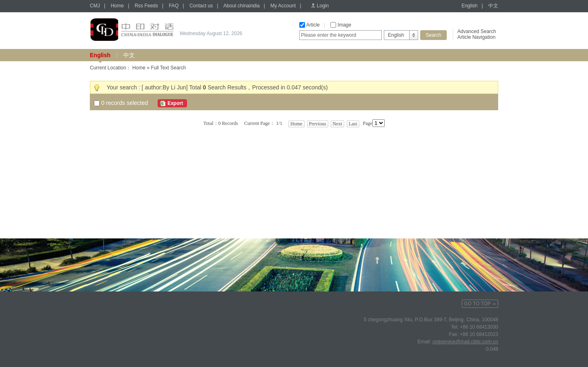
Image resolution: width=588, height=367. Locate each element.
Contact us (201, 6)
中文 (493, 6)
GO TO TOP (477, 304)
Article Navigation (476, 37)
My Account (283, 6)
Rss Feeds (146, 6)
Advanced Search (477, 31)
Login (323, 6)
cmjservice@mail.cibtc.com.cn (465, 342)
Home (117, 6)
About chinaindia (242, 6)
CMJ (95, 6)
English (469, 6)
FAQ (174, 6)
